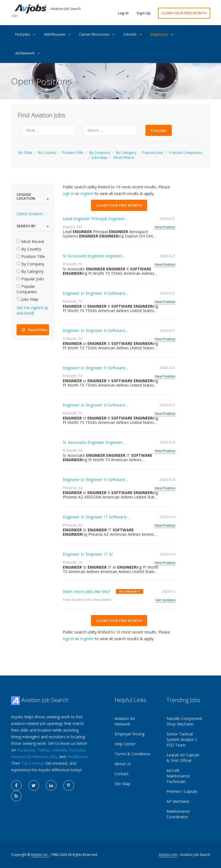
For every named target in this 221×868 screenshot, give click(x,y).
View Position (165, 227)
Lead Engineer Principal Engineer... (95, 218)
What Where (124, 157)
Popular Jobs (153, 152)
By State (25, 152)
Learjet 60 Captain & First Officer (183, 758)
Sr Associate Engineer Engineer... (94, 442)
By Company (100, 152)
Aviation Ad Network (29, 757)
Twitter (43, 750)
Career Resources (97, 34)
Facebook (26, 750)
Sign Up (144, 13)
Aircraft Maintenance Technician (178, 776)
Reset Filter (35, 330)
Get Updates (165, 600)
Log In (123, 13)
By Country (47, 152)
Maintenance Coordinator (178, 814)
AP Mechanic (178, 801)
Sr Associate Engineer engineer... (94, 256)
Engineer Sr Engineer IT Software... (96, 517)
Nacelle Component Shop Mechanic (184, 721)
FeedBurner (77, 757)
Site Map (122, 784)
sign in (68, 193)
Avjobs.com (168, 855)
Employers (162, 34)
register (87, 193)
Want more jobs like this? (87, 591)
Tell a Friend (32, 763)
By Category (126, 152)
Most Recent (30, 242)
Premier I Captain (182, 791)
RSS (54, 757)
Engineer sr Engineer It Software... (95, 293)
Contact (122, 774)
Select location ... (32, 214)
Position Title (73, 152)
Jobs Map (100, 157)
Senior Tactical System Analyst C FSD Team (182, 739)
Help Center (125, 744)
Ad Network (28, 53)
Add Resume (57, 34)
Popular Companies (186, 152)
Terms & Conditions (132, 754)
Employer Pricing (129, 734)
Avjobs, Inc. (40, 855)
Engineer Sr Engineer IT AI (88, 554)
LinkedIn (59, 750)
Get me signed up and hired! (32, 310)
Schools (133, 34)
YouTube (77, 750)
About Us (123, 764)
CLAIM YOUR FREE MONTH (184, 13)
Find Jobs (25, 34)
